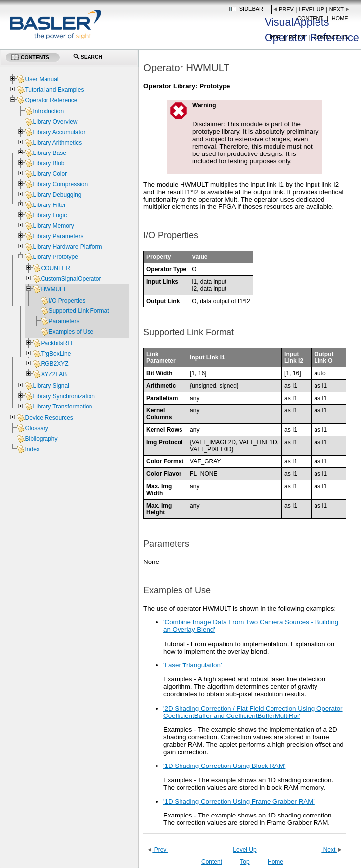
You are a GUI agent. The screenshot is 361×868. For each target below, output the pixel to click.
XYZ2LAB (54, 374)
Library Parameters (58, 236)
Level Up (312, 9)
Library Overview (55, 122)
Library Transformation (62, 407)
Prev (286, 9)
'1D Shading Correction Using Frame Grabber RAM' (239, 801)
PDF (275, 37)
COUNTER (55, 268)
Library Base (49, 153)
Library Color (50, 174)
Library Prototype (55, 257)
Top (245, 862)
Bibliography (41, 439)
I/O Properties (67, 301)
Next (337, 9)
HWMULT (53, 289)
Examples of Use (71, 332)
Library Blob (48, 163)
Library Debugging (57, 195)
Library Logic (50, 215)
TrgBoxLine (56, 354)
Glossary (36, 428)
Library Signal (51, 386)
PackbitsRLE (58, 343)
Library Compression (60, 184)
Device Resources (49, 418)
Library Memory (53, 226)
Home (340, 18)
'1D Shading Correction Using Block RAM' (224, 766)
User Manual (42, 79)
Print (297, 37)
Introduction (48, 111)
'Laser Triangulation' (192, 665)
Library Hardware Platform (67, 247)
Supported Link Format (79, 311)
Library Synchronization (64, 396)
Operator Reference (51, 100)
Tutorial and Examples (54, 90)
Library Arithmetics (57, 143)
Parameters (64, 321)
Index (32, 449)
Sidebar (251, 9)
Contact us (331, 37)
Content (310, 18)
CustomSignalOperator (71, 279)
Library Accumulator (59, 132)
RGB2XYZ (54, 364)
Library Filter (49, 205)
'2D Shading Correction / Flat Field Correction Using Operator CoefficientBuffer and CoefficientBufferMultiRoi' (253, 712)
